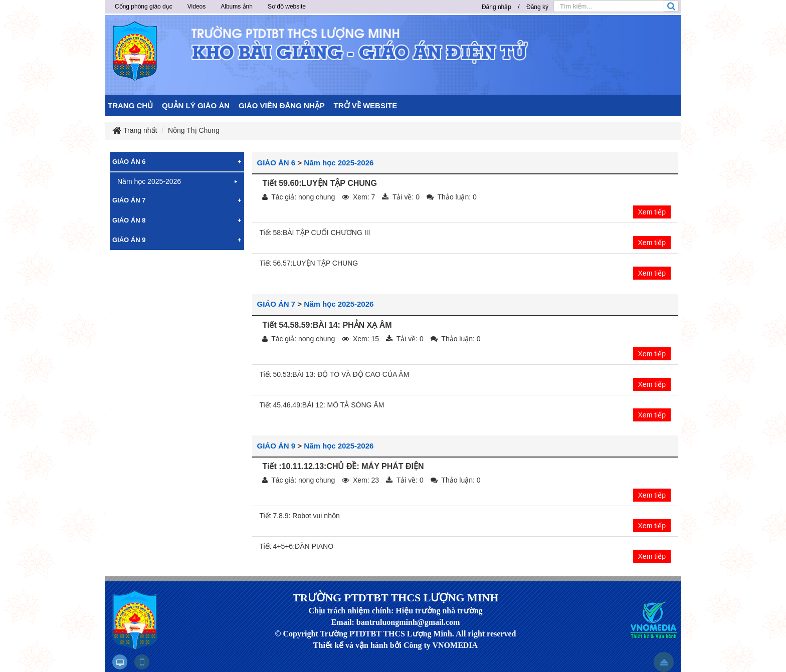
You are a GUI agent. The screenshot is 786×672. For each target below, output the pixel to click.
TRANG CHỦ (130, 105)
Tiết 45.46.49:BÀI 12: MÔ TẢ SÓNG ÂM (322, 405)
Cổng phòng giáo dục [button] (144, 7)
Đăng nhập (497, 7)
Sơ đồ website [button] (287, 7)
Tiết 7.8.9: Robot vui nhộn (300, 516)
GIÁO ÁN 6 (276, 163)
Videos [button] (197, 7)
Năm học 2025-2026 (339, 163)
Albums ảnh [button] (237, 7)
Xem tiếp (652, 212)
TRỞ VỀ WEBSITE (366, 105)
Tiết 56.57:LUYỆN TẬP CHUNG (309, 263)
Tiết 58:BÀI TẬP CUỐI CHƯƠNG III (315, 233)
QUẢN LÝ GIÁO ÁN (196, 105)
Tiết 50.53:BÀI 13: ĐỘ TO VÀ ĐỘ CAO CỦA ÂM (335, 374)
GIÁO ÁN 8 (129, 220)
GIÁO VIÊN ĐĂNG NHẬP (282, 105)
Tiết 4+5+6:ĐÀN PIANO (297, 546)
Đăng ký (537, 7)
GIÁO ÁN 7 (276, 304)
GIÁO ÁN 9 (276, 446)
